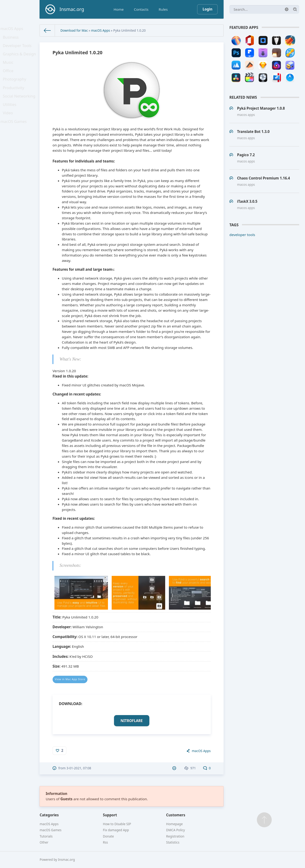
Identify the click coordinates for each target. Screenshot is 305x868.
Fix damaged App (116, 830)
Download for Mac (74, 30)
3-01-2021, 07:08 (79, 768)
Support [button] (110, 815)
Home (119, 9)
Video (9, 128)
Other (44, 842)
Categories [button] (49, 815)
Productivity (15, 98)
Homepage (174, 824)
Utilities (11, 118)
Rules (163, 9)
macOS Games (14, 138)
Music (10, 69)
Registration (175, 836)
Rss (105, 842)
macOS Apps (13, 29)
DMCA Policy (176, 830)
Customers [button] (176, 815)
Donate (108, 836)
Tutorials (46, 836)
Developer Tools (18, 49)
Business (12, 39)
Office (10, 79)
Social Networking (20, 108)
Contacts (141, 9)
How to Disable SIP (117, 824)
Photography (15, 88)
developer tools (242, 235)
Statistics (173, 842)
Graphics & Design (20, 59)
